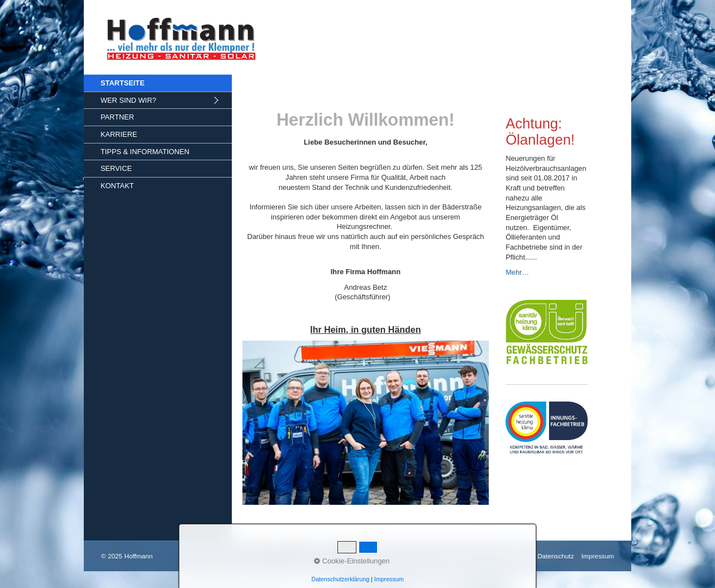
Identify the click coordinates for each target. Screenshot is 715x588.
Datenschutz (556, 556)
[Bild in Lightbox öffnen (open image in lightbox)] (366, 423)
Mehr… (517, 272)
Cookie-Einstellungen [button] (352, 561)
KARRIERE (119, 134)
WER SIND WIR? (128, 100)
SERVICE (116, 168)
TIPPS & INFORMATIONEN (145, 152)
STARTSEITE (123, 83)
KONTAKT (117, 186)
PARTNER (117, 117)
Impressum (598, 556)
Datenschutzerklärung (340, 579)
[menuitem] (158, 83)
